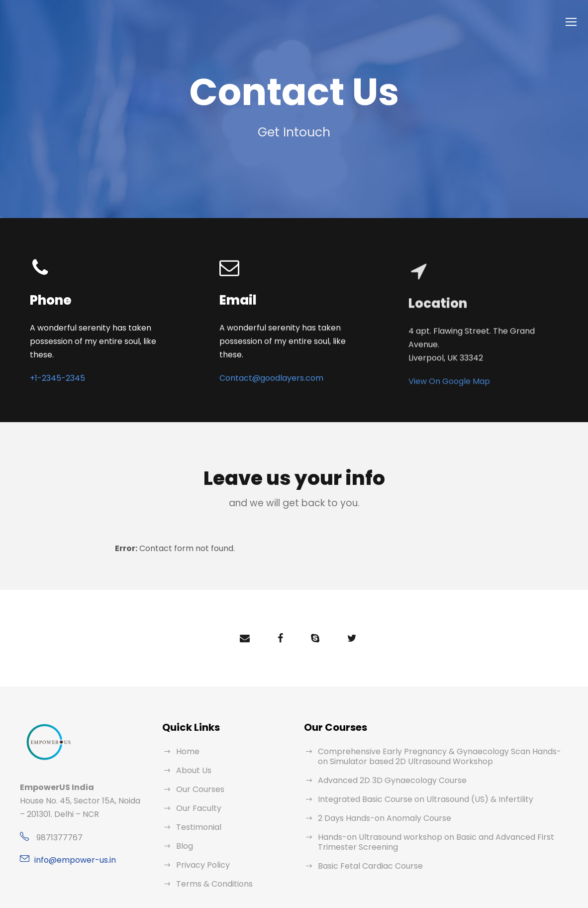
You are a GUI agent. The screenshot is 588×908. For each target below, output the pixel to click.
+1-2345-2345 (55, 366)
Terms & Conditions (211, 870)
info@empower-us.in (71, 847)
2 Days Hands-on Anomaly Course (379, 805)
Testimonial (196, 814)
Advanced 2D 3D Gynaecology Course (386, 767)
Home (187, 738)
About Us (193, 757)
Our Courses (199, 776)
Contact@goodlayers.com (265, 357)
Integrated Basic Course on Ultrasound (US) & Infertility (415, 786)
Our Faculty (197, 795)
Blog (184, 833)
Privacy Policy (201, 851)
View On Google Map (446, 388)
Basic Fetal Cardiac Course (366, 852)
